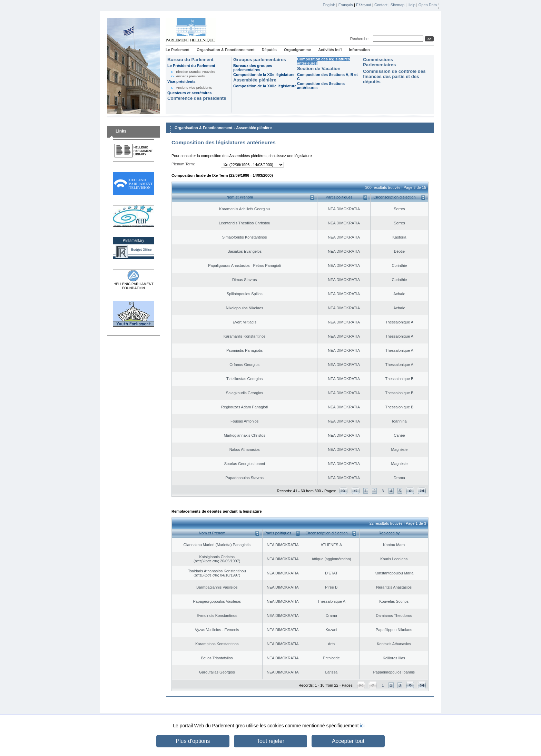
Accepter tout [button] (348, 741)
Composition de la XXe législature (264, 75)
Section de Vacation (319, 69)
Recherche (360, 39)
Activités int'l (330, 50)
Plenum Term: (183, 164)
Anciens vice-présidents (194, 88)
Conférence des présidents (197, 98)
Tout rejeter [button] (270, 741)
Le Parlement (178, 50)
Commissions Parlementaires (379, 62)
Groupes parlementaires (260, 60)
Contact (381, 5)
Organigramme (297, 50)
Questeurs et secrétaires (189, 93)
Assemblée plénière (255, 80)
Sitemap (397, 5)
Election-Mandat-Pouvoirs (195, 72)
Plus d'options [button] (193, 741)
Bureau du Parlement (190, 60)
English (329, 5)
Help (411, 5)
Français (346, 5)
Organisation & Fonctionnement (225, 50)
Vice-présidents (181, 81)
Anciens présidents (190, 76)
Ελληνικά (364, 5)
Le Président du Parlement (191, 66)
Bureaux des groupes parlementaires (253, 68)
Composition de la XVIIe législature (265, 86)
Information (359, 50)
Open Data (428, 5)
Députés (269, 50)
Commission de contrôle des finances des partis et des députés (394, 76)
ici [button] (362, 726)
